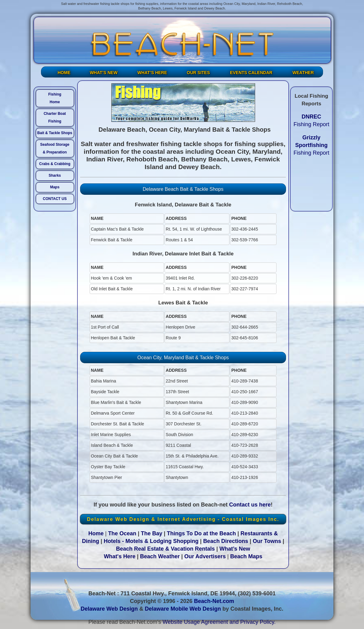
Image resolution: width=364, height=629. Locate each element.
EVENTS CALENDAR (251, 73)
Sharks (55, 175)
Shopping (186, 541)
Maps (55, 187)
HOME (64, 73)
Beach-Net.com (214, 601)
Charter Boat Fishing (55, 117)
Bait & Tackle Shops (55, 133)
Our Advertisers (205, 556)
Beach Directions (226, 541)
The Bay (151, 533)
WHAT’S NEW (104, 73)
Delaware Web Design (109, 609)
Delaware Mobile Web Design (183, 609)
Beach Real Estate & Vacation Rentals (165, 549)
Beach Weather (160, 556)
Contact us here (250, 505)
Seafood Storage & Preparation (55, 148)
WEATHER (303, 73)
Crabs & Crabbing (55, 164)
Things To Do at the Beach (202, 533)
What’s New (235, 549)
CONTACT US (55, 199)
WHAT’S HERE (152, 73)
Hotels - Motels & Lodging (138, 541)
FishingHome (55, 98)
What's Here (119, 556)
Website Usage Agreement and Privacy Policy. (219, 622)
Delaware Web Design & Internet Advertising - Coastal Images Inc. (183, 519)
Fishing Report (311, 145)
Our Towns (267, 541)
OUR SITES (198, 73)
